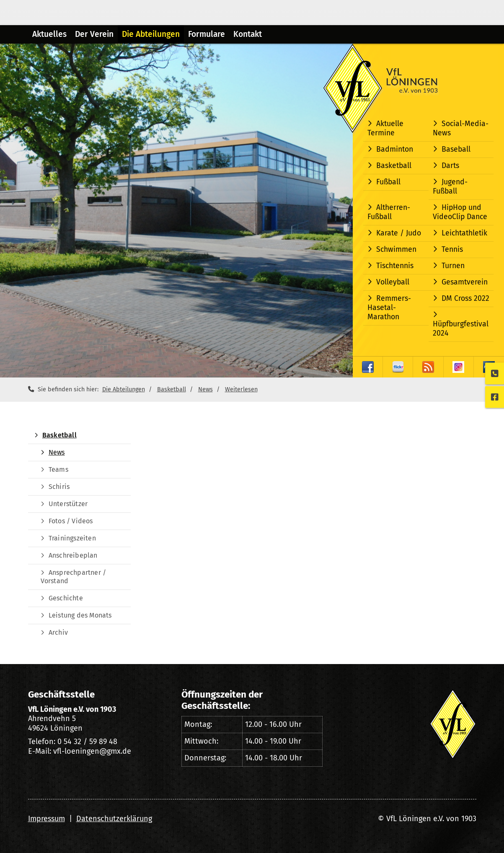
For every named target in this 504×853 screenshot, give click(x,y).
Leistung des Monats (80, 615)
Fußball (388, 182)
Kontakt (248, 34)
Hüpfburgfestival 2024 (461, 329)
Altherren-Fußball (389, 212)
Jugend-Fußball (450, 187)
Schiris (59, 487)
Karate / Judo (399, 233)
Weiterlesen (241, 389)
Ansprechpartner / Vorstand (74, 577)
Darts (450, 166)
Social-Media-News (461, 128)
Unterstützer (68, 504)
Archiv (58, 632)
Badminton (395, 149)
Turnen (453, 266)
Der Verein (94, 34)
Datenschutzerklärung (114, 819)
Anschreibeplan (73, 555)
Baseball (456, 149)
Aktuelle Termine (385, 128)
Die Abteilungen (151, 34)
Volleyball (393, 282)
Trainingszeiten (72, 538)
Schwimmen (396, 249)
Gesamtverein (465, 282)
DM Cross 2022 (465, 299)
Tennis (452, 249)
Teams (58, 469)
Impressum (47, 819)
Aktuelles (49, 34)
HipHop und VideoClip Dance (460, 212)
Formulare (207, 34)
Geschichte (66, 598)
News (205, 389)
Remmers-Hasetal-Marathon (389, 308)
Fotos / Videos (71, 521)
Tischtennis (395, 266)
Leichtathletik (464, 233)
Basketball (394, 166)
